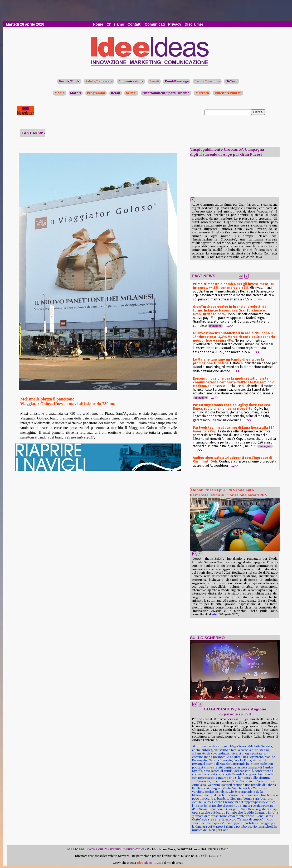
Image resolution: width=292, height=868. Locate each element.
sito (214, 614)
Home (98, 24)
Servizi (131, 93)
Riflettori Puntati (228, 93)
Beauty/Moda (69, 81)
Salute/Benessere (99, 81)
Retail (116, 93)
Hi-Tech (232, 81)
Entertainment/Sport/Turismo (166, 93)
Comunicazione (131, 81)
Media (59, 93)
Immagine (215, 326)
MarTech (202, 93)
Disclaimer (194, 24)
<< (241, 276)
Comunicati (155, 24)
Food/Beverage (177, 81)
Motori (76, 93)
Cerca (258, 112)
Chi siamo (115, 24)
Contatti (135, 24)
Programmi (96, 93)
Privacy (175, 24)
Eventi (154, 81)
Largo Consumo (207, 81)
